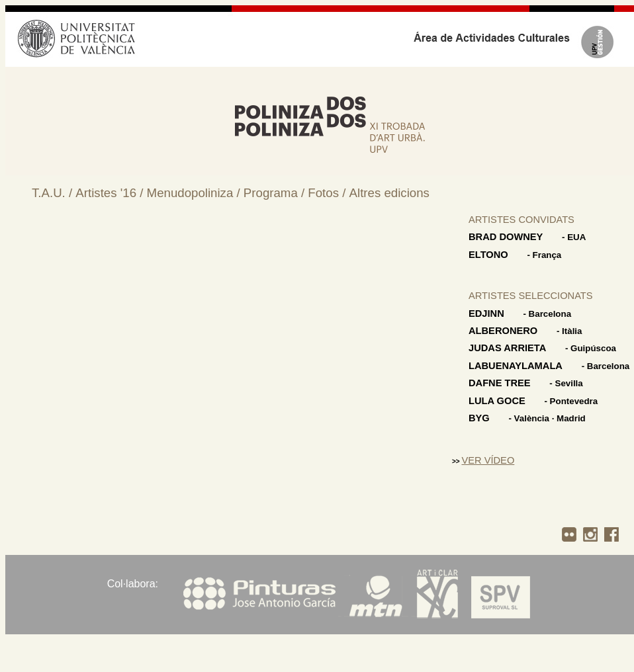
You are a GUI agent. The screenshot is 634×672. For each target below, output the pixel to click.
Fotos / (328, 193)
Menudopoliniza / (195, 193)
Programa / (276, 193)
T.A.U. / (54, 193)
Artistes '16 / (111, 193)
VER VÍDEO (488, 460)
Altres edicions (389, 193)
